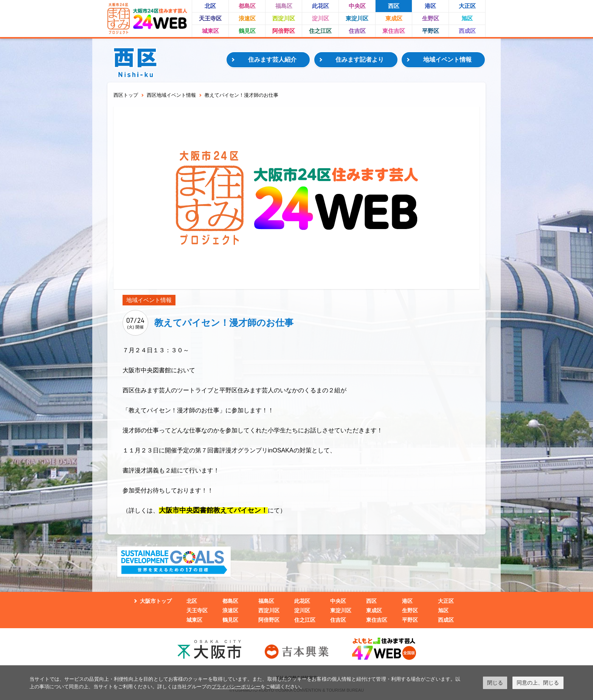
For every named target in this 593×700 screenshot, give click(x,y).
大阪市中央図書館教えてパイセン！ (213, 510)
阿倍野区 (284, 31)
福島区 (284, 6)
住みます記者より (360, 60)
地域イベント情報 (447, 60)
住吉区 (357, 31)
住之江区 (320, 31)
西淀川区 (284, 18)
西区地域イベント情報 (171, 95)
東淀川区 (357, 18)
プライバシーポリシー (236, 687)
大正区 (467, 6)
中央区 (357, 6)
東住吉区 (394, 31)
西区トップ (126, 95)
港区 (430, 6)
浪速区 (247, 18)
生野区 (431, 18)
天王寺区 (210, 18)
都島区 (247, 6)
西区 (394, 6)
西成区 (467, 31)
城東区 (210, 31)
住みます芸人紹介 (272, 60)
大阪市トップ (156, 601)
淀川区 (321, 18)
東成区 (394, 18)
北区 (210, 6)
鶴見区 (247, 31)
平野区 (431, 31)
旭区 (467, 18)
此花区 (321, 6)
